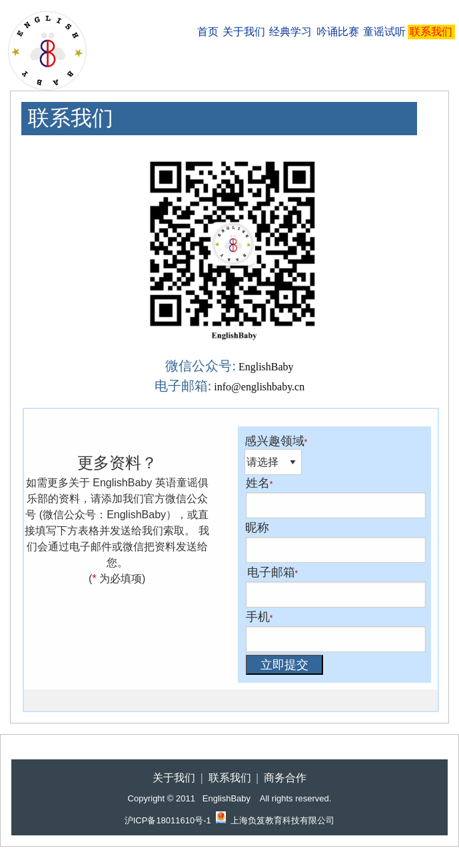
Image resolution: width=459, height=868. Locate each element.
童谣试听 (384, 32)
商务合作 (285, 778)
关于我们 (244, 32)
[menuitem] (207, 32)
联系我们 (431, 32)
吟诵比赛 (338, 32)
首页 (208, 32)
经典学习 (290, 32)
